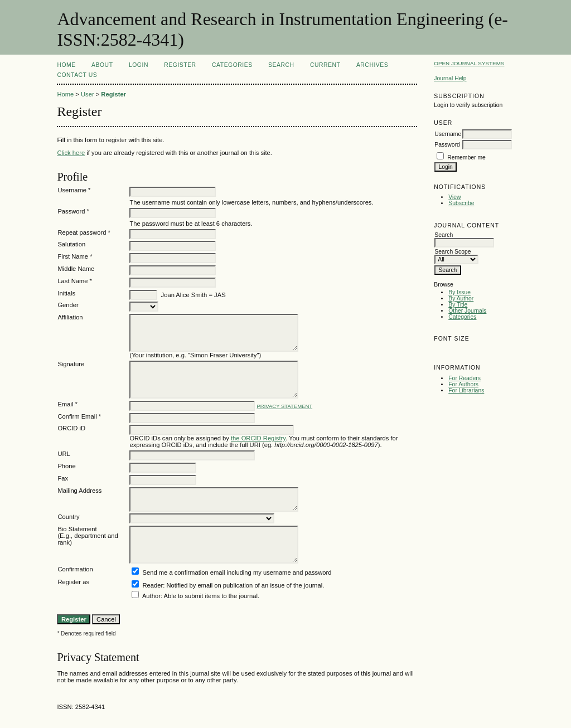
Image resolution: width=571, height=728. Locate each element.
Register (180, 65)
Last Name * (75, 281)
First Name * (75, 256)
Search (281, 65)
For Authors (463, 384)
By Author (461, 299)
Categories (462, 317)
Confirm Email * (79, 416)
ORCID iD (71, 428)
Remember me (466, 157)
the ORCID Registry (258, 438)
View (454, 197)
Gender (68, 305)
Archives (372, 65)
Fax (63, 478)
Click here (71, 153)
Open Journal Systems (469, 63)
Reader (153, 585)
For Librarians (466, 390)
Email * (67, 404)
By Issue (459, 292)
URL (64, 454)
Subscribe (461, 203)
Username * (74, 190)
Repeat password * (84, 232)
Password (447, 145)
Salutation (71, 244)
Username (448, 134)
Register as (73, 582)
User (88, 94)
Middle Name (76, 269)
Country (68, 517)
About (102, 65)
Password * (73, 211)
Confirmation (75, 569)
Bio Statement (77, 529)
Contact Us (77, 75)
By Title (458, 305)
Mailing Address (79, 491)
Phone (66, 466)
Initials (66, 293)
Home (66, 65)
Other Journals (467, 311)
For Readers (464, 378)
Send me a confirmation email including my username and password (237, 572)
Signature (71, 364)
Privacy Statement (285, 406)
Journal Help (450, 78)
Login (139, 65)
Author (151, 596)
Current (325, 65)
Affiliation (70, 317)
